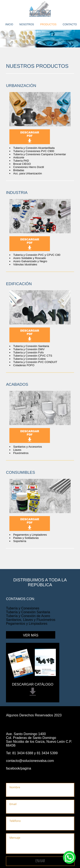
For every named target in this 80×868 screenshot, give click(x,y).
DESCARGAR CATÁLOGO (33, 684)
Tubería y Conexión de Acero (28, 616)
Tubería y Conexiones (23, 608)
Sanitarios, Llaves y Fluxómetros (31, 620)
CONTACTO (70, 24)
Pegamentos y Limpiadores (27, 624)
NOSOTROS (27, 24)
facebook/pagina (18, 768)
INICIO (9, 24)
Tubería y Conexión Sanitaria (28, 612)
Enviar (40, 861)
